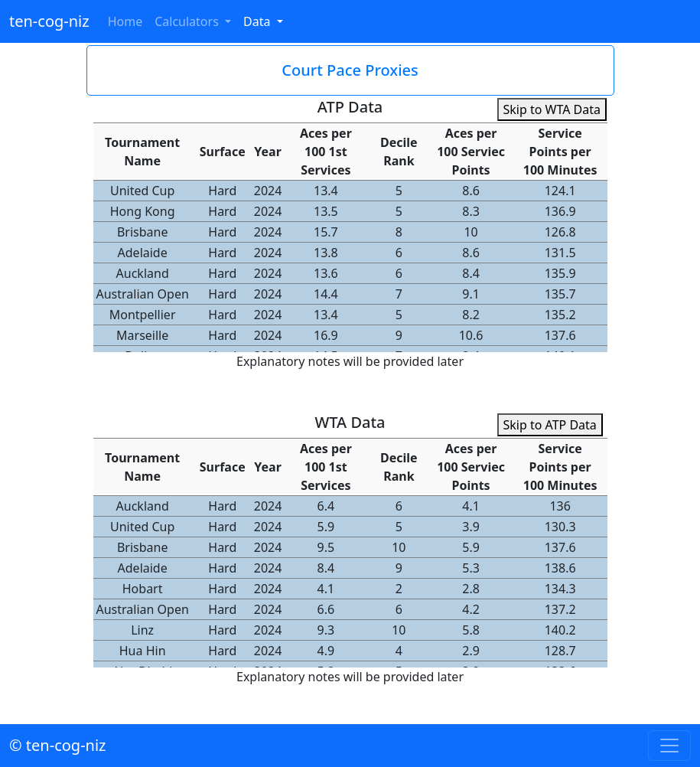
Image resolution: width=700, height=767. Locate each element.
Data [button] (259, 21)
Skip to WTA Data (552, 109)
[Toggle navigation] (669, 746)
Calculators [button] (188, 21)
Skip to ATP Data (550, 425)
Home (125, 21)
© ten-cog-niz (58, 745)
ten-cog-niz (49, 21)
